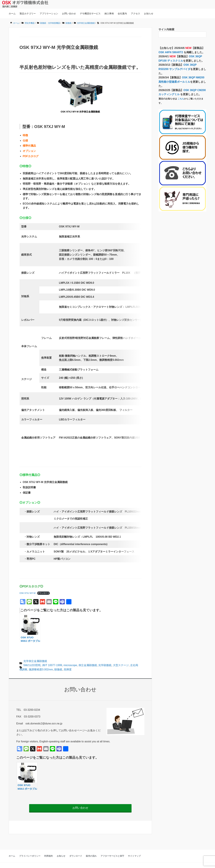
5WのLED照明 (32, 657)
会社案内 (122, 14)
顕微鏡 (58, 662)
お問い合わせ (69, 14)
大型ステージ (121, 657)
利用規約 (49, 848)
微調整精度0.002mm (41, 662)
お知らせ (149, 14)
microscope (70, 657)
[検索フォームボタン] (203, 35)
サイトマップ (134, 848)
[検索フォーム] (179, 35)
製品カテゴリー (28, 14)
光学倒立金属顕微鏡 (35, 653)
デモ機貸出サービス (90, 14)
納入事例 (109, 14)
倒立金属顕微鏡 (88, 657)
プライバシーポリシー (30, 848)
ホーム (12, 14)
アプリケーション (49, 14)
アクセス (135, 14)
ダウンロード (43, 585)
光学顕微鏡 (105, 657)
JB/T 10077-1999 (52, 657)
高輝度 (68, 662)
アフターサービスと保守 (112, 848)
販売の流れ (91, 848)
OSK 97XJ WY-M (27, 585)
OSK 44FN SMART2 (171, 52)
